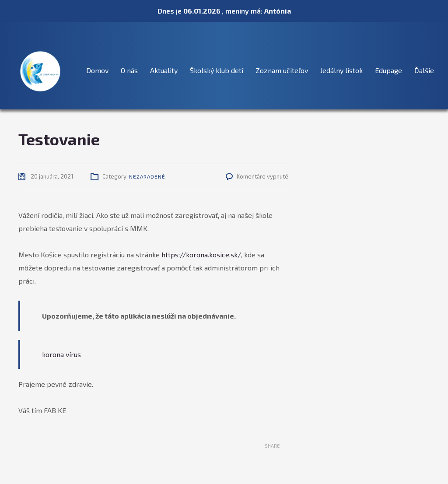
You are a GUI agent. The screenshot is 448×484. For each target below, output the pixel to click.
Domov (97, 70)
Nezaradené (147, 176)
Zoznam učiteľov (282, 70)
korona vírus (61, 354)
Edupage (388, 70)
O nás (129, 70)
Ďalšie (424, 70)
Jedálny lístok (341, 70)
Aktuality (164, 70)
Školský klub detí (217, 70)
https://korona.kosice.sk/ (201, 254)
